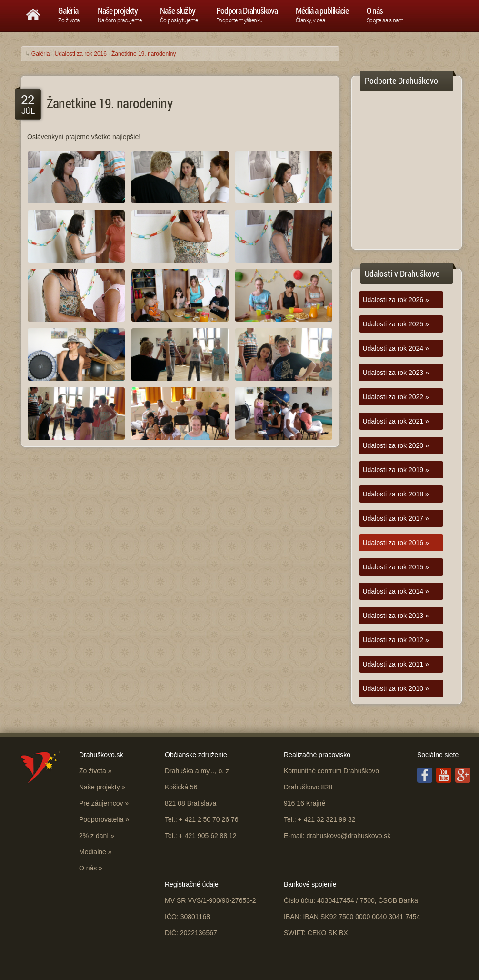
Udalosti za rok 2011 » (396, 664)
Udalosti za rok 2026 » (396, 300)
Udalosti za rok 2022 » (396, 397)
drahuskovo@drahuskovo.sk (348, 836)
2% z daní (94, 836)
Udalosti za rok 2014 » (396, 591)
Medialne (93, 852)
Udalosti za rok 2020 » (396, 445)
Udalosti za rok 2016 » (396, 543)
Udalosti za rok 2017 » (396, 518)
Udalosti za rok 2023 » (396, 373)
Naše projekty (100, 787)
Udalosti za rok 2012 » (396, 640)
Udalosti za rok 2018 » (396, 494)
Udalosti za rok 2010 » (396, 688)
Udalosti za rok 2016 (81, 54)
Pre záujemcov (101, 803)
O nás (88, 868)
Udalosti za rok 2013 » (396, 616)
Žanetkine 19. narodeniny (144, 54)
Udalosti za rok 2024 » (396, 348)
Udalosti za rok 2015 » (396, 567)
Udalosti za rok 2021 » (396, 421)
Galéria (41, 54)
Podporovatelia (101, 819)
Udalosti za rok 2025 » (396, 324)
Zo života (93, 771)
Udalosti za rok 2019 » (396, 470)
